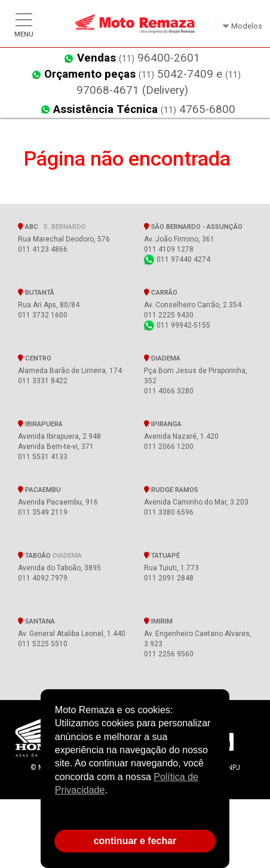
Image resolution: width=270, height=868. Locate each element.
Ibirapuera (40, 424)
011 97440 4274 (177, 259)
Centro (35, 358)
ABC (52, 227)
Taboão (50, 555)
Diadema (162, 358)
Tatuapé (162, 555)
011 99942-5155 (177, 325)
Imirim (158, 621)
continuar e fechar (135, 841)
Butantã (36, 292)
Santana (36, 621)
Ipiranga (163, 424)
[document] (135, 760)
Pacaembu (39, 490)
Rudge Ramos (171, 490)
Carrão (161, 292)
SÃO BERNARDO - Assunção (195, 227)
